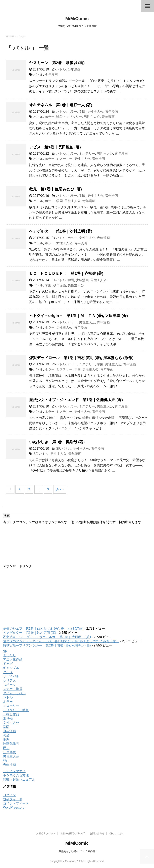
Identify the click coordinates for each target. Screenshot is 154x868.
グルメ (8, 672)
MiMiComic (77, 19)
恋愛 (6, 735)
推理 (6, 740)
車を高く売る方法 (16, 775)
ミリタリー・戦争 (16, 710)
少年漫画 (74, 69)
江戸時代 (9, 752)
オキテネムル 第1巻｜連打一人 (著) (61, 105)
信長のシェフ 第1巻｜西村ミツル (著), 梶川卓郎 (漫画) (43, 629)
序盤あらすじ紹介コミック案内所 (77, 851)
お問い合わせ (97, 833)
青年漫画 (112, 112)
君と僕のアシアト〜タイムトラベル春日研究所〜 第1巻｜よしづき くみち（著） (61, 641)
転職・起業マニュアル (19, 780)
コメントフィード (16, 803)
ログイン (9, 795)
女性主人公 (87, 238)
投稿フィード (13, 799)
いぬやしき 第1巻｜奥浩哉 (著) (57, 442)
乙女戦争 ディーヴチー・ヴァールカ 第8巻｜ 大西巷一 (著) (47, 637)
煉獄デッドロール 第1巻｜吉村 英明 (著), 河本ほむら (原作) (81, 358)
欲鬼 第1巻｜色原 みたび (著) (55, 189)
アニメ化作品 (13, 659)
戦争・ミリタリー (69, 117)
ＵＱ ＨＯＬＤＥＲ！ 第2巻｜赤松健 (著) (66, 273)
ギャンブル (11, 668)
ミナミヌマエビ (14, 771)
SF (58, 449)
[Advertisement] (77, 596)
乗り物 (8, 718)
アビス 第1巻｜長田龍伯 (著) (55, 147)
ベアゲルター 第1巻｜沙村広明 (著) (61, 231)
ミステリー (87, 154)
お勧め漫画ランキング (73, 833)
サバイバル (11, 676)
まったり (9, 655)
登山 (6, 761)
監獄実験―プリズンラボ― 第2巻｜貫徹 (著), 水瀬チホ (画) (47, 645)
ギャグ (8, 664)
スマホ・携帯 (13, 689)
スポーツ (9, 685)
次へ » (60, 489)
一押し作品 (11, 714)
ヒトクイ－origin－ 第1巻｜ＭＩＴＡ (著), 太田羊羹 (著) (79, 316)
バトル (61, 69)
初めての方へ (117, 833)
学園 (82, 112)
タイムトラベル (14, 693)
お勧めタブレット (46, 833)
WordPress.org (14, 807)
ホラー (72, 112)
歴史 (6, 748)
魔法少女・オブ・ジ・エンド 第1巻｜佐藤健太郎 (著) (76, 400)
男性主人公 (95, 112)
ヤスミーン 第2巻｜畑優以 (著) (57, 63)
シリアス (9, 681)
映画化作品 (11, 744)
